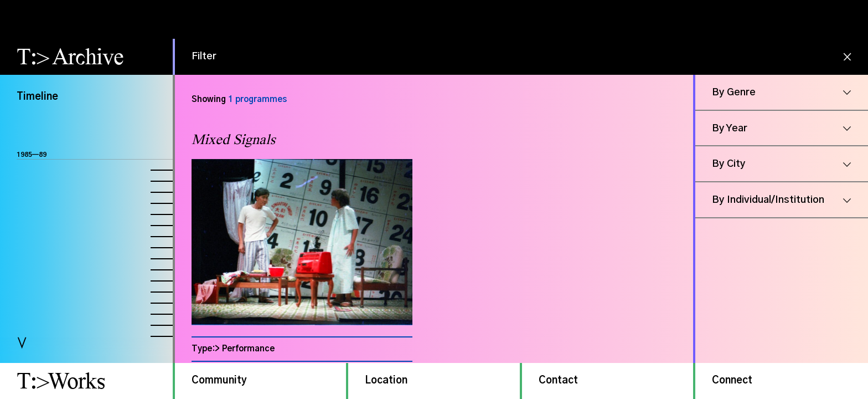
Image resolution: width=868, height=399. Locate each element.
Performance (248, 349)
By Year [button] (730, 129)
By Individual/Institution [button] (768, 200)
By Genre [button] (734, 93)
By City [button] (729, 164)
